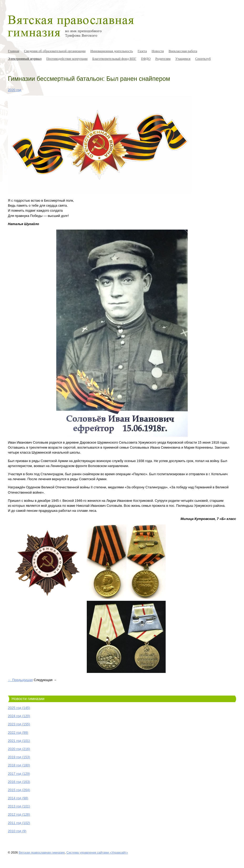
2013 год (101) (19, 806)
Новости (158, 51)
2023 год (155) (19, 724)
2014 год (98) (18, 798)
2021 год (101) (19, 741)
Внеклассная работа (183, 51)
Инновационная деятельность (112, 51)
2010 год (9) (17, 831)
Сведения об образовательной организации (55, 51)
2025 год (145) (19, 708)
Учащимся (183, 59)
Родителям (163, 59)
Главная (14, 51)
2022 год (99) (18, 733)
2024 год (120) (19, 716)
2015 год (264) (19, 790)
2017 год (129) (19, 774)
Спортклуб (203, 59)
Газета (142, 51)
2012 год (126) (19, 814)
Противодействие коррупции (67, 59)
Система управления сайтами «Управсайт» (97, 852)
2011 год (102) (19, 823)
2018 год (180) (19, 765)
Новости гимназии (28, 699)
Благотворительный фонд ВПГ (114, 59)
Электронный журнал (25, 59)
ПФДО (146, 59)
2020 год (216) (19, 749)
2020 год (15, 90)
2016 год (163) (19, 782)
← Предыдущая (20, 680)
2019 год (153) (19, 757)
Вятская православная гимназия (42, 852)
